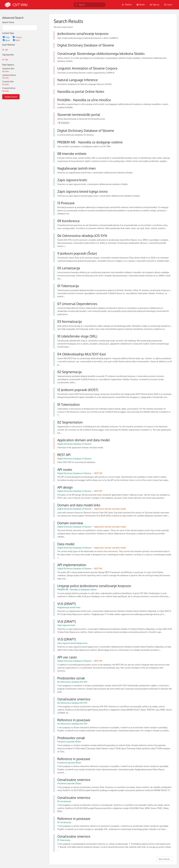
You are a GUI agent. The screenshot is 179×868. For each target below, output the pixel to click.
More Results (164, 859)
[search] (89, 5)
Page (6, 37)
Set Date (6, 71)
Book (7, 40)
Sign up (154, 5)
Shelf (16, 40)
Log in (168, 5)
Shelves (127, 5)
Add (5, 50)
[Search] (76, 5)
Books (141, 5)
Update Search (11, 97)
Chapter (17, 37)
